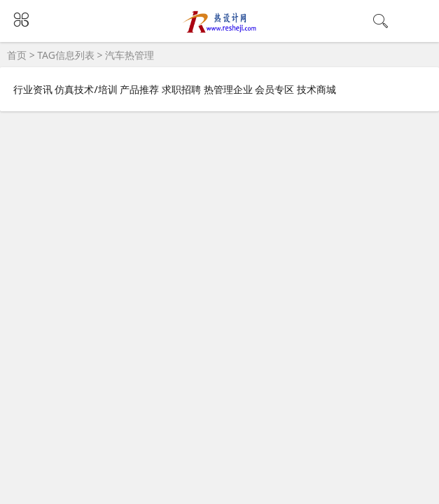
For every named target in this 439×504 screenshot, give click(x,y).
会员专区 (274, 89)
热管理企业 (228, 89)
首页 (17, 55)
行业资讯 (33, 89)
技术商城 (316, 89)
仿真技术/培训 (86, 89)
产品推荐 (139, 89)
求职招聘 (181, 89)
